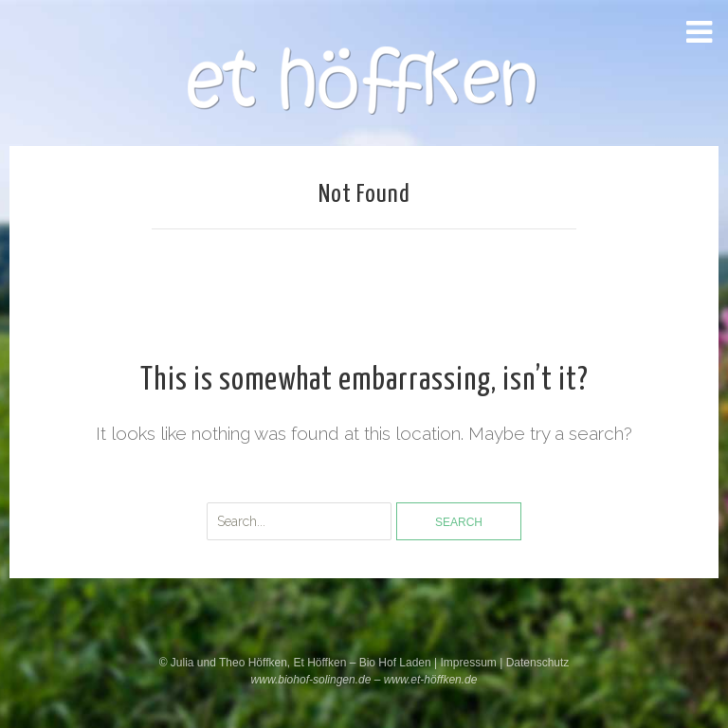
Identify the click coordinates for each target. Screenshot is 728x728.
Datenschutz (538, 663)
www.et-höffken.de (431, 680)
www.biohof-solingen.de (311, 680)
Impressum (470, 663)
